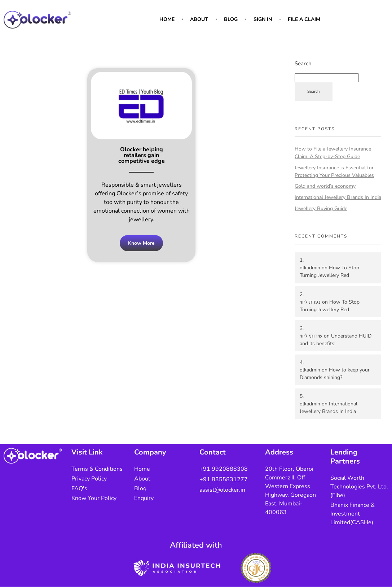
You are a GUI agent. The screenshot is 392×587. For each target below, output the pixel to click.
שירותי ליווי (311, 336)
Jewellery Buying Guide (321, 208)
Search (303, 63)
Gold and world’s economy (325, 186)
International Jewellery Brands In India (338, 197)
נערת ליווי (310, 302)
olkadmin (310, 268)
